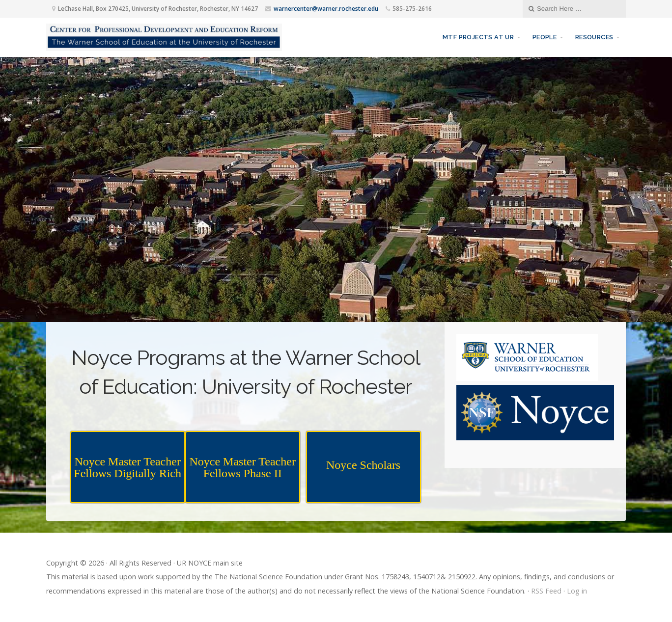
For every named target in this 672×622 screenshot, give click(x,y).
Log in (577, 591)
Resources (594, 37)
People (545, 37)
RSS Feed (546, 591)
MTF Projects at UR (478, 37)
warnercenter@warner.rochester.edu (326, 9)
